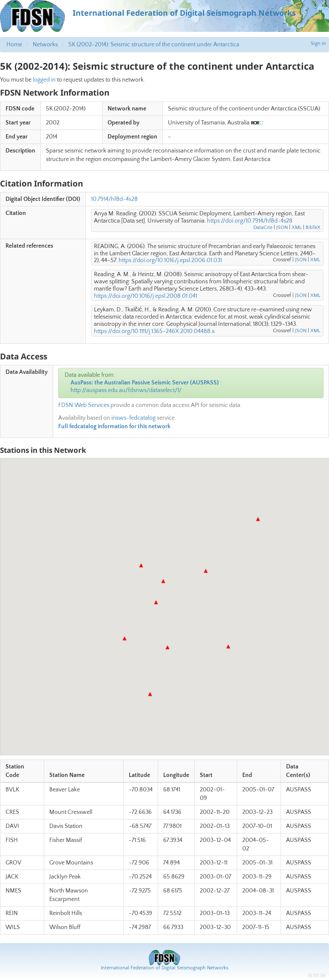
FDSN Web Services (84, 405)
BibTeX (313, 227)
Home (14, 45)
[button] (163, 581)
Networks (45, 45)
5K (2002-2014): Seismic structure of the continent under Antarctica (154, 45)
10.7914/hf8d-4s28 (114, 199)
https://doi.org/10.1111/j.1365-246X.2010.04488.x (154, 331)
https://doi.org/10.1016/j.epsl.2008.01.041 (146, 296)
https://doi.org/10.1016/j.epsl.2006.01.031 (170, 260)
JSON (282, 227)
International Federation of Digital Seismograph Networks (164, 968)
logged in (44, 80)
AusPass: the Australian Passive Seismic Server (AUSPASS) (145, 383)
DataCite (263, 227)
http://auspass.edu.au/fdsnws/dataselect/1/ (126, 390)
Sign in (318, 44)
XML (297, 227)
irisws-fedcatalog (133, 418)
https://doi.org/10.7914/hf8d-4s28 (250, 221)
